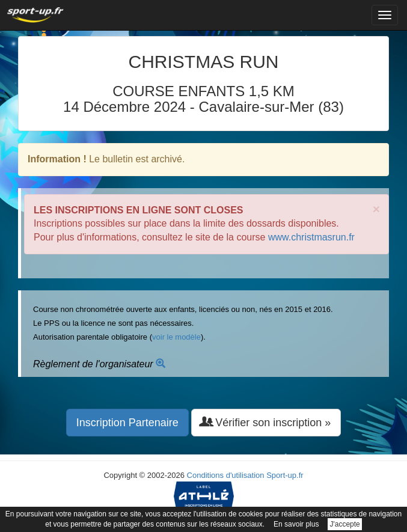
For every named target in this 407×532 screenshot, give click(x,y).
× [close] (376, 209)
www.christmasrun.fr (311, 237)
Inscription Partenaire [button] (127, 423)
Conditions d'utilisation (226, 475)
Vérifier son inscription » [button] (266, 422)
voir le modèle (176, 337)
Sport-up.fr (285, 475)
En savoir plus (296, 524)
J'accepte (344, 524)
